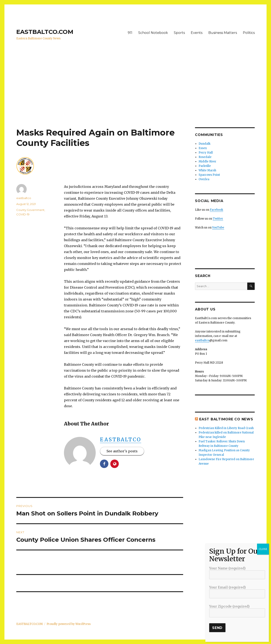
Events (197, 33)
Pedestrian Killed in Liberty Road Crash (226, 428)
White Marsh (207, 170)
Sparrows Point (209, 175)
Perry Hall (206, 153)
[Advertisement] (135, 96)
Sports (179, 33)
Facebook (216, 210)
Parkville (205, 166)
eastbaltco (121, 440)
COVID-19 (23, 214)
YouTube (218, 228)
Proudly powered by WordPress (69, 624)
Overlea (204, 179)
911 (130, 33)
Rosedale (205, 157)
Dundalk (205, 144)
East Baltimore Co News (226, 419)
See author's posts (122, 451)
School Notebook (153, 33)
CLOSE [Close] (263, 549)
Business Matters (223, 33)
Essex (203, 148)
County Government (30, 210)
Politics (249, 33)
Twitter (218, 219)
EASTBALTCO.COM (45, 32)
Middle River (207, 161)
